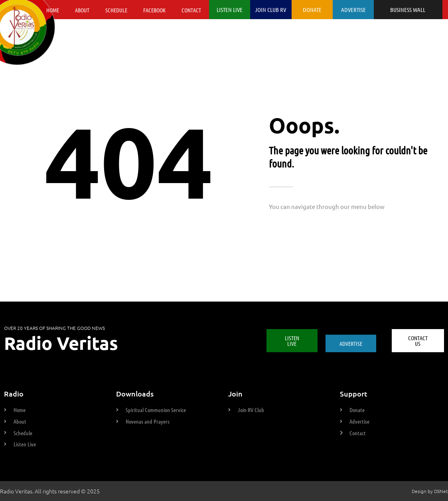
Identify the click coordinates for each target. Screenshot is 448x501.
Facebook (154, 10)
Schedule (116, 10)
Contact (191, 10)
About (82, 10)
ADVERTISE (353, 10)
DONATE (312, 10)
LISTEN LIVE (230, 10)
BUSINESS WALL (408, 10)
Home (53, 10)
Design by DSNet (430, 491)
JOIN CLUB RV (270, 10)
